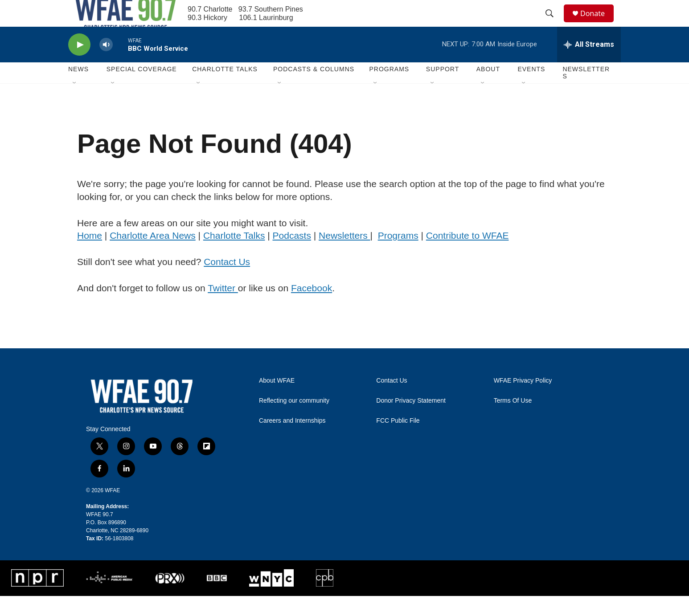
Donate (598, 23)
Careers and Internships (292, 441)
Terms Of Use (513, 421)
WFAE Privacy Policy (523, 401)
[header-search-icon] (554, 24)
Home (90, 255)
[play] (79, 65)
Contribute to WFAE (468, 255)
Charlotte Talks (234, 255)
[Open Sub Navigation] (75, 103)
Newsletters (586, 93)
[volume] (106, 65)
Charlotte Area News (153, 255)
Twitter (223, 308)
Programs (398, 255)
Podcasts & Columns (314, 89)
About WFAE (277, 401)
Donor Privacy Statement (411, 421)
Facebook (312, 308)
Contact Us (227, 282)
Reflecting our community (294, 421)
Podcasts (292, 255)
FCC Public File (398, 441)
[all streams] (589, 65)
